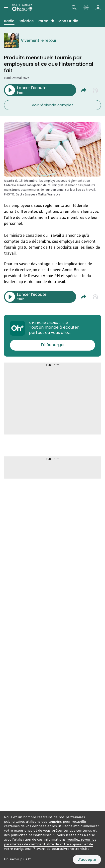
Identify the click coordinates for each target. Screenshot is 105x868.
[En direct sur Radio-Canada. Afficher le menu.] (86, 7)
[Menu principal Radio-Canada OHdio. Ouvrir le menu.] (6, 7)
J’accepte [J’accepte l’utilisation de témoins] (87, 860)
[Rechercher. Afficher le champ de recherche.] (74, 7)
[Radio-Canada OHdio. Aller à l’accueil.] (22, 7)
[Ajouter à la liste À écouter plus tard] (96, 90)
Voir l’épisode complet (52, 105)
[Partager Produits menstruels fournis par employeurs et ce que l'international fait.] (84, 90)
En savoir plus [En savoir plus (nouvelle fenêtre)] (17, 859)
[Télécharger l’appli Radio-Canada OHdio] (52, 345)
